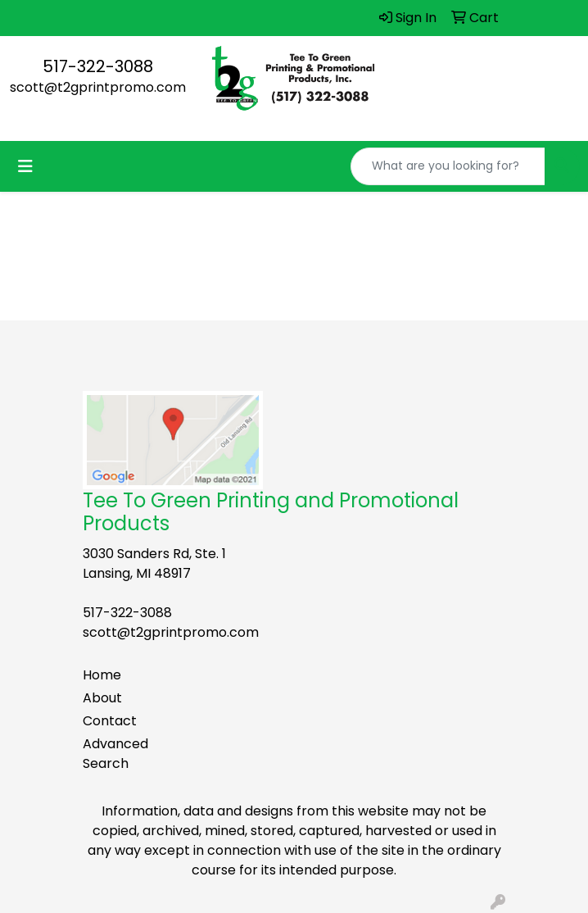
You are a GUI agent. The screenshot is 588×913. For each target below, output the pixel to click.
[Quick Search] (448, 166)
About (102, 698)
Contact (110, 721)
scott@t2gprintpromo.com (98, 87)
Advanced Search (115, 754)
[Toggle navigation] (25, 166)
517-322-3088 (98, 66)
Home (102, 675)
